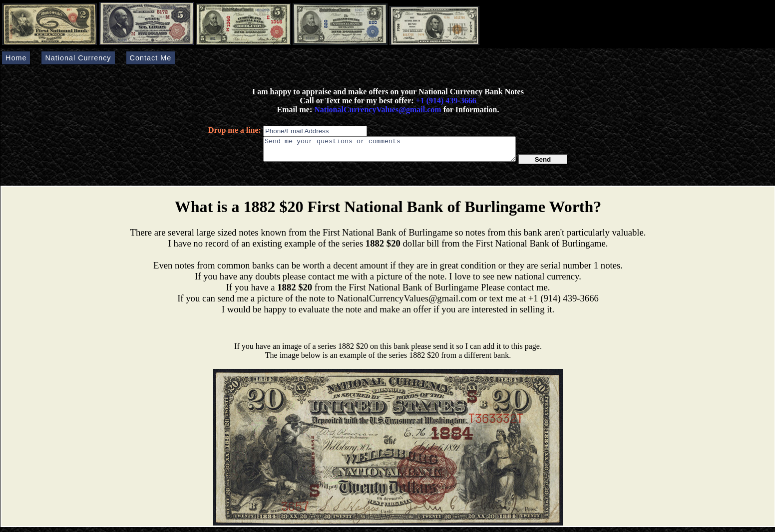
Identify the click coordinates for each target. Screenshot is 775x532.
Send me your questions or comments (389, 151)
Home (16, 58)
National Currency (78, 58)
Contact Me (151, 58)
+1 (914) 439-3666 (446, 101)
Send (543, 164)
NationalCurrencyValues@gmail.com (377, 110)
